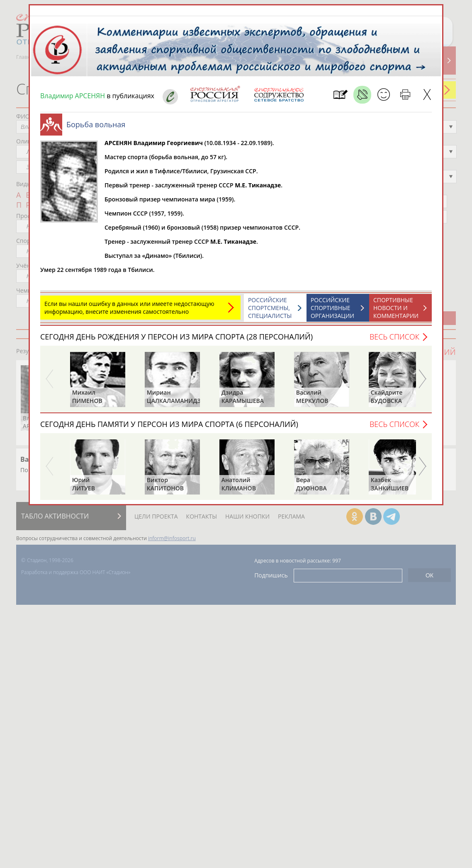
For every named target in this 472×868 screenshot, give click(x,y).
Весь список (394, 337)
